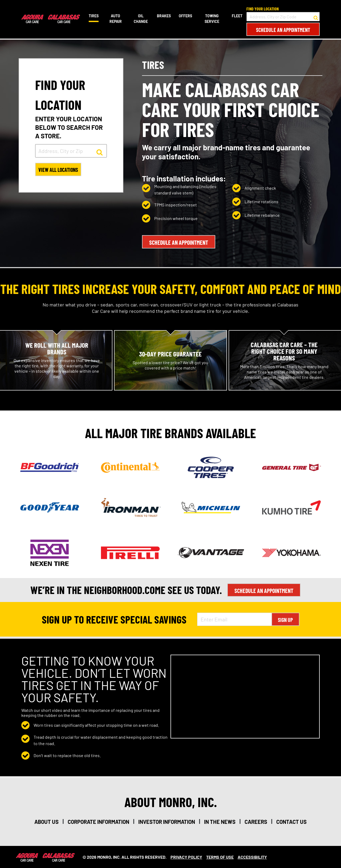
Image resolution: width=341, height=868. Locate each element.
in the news (220, 821)
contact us (291, 821)
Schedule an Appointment (283, 30)
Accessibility (252, 857)
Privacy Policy (186, 857)
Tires (94, 16)
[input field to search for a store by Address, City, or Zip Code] (283, 17)
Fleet (237, 16)
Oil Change (141, 19)
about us (46, 821)
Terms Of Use (220, 857)
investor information (167, 821)
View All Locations (59, 170)
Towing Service (212, 19)
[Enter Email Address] (234, 619)
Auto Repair (115, 19)
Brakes (164, 16)
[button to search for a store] (316, 17)
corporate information (98, 821)
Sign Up (285, 620)
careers (256, 821)
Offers (185, 16)
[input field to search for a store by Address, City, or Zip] (71, 151)
